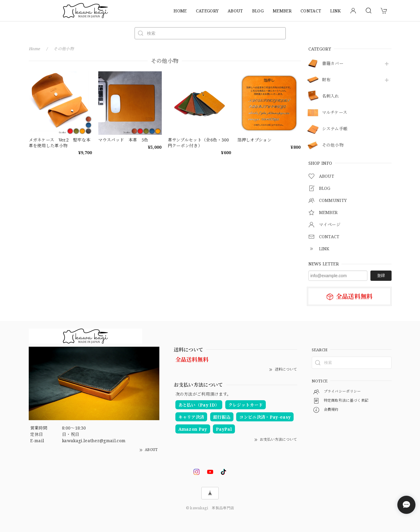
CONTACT (311, 11)
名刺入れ (331, 96)
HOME (180, 11)
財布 (326, 80)
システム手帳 (335, 129)
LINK (335, 11)
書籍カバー (333, 64)
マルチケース (335, 113)
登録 (381, 275)
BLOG (258, 11)
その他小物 (333, 145)
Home (34, 49)
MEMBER (282, 11)
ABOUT (235, 11)
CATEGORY (207, 11)
